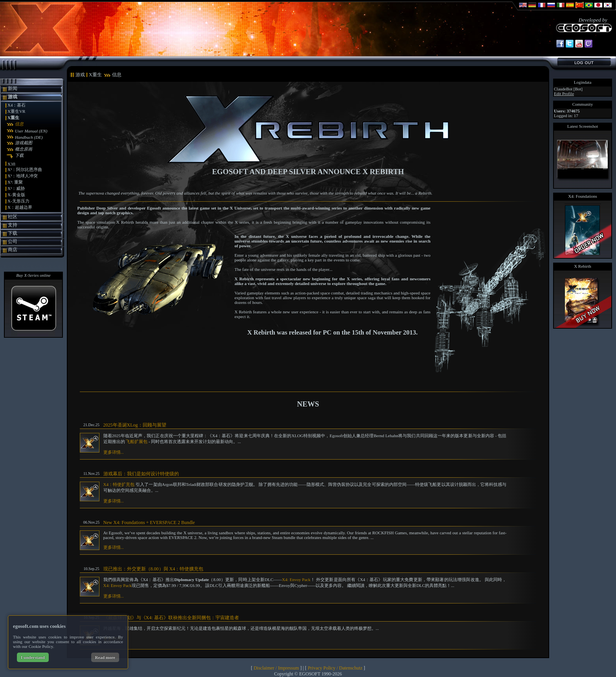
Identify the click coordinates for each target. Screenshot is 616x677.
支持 (13, 225)
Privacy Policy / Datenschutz (335, 668)
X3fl (11, 164)
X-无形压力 (18, 201)
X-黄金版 (16, 195)
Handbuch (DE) (29, 137)
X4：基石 (17, 105)
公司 (13, 241)
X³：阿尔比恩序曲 (25, 169)
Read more (105, 657)
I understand (33, 657)
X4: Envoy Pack (296, 579)
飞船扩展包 (137, 442)
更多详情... (114, 452)
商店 (13, 250)
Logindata (583, 82)
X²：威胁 (16, 188)
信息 (19, 124)
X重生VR (16, 111)
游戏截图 (24, 143)
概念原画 (24, 149)
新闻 (13, 88)
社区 (13, 217)
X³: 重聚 (15, 182)
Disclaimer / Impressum (276, 668)
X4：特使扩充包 (119, 484)
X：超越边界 (20, 207)
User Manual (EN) (31, 131)
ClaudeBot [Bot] (568, 89)
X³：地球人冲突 (23, 176)
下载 (19, 155)
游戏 (13, 97)
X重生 (13, 118)
